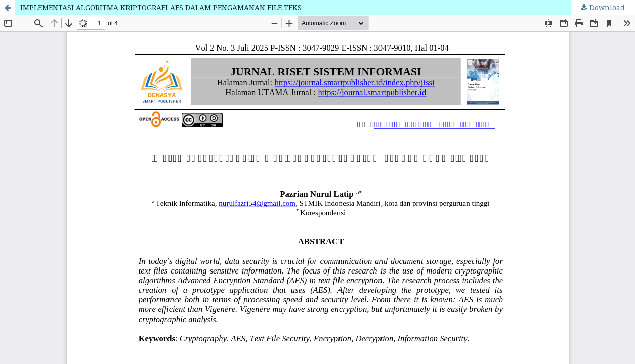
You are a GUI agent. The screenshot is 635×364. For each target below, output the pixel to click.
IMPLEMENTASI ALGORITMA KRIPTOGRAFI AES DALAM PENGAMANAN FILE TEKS (161, 7)
